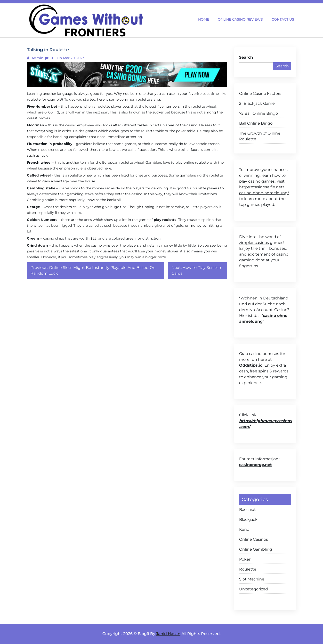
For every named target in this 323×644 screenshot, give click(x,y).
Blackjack (248, 519)
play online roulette (192, 162)
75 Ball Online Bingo (258, 113)
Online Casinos (254, 539)
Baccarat (247, 510)
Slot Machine (252, 579)
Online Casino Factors (260, 93)
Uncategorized (254, 589)
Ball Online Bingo (256, 123)
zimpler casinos (254, 243)
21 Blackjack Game (257, 103)
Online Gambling (256, 549)
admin (37, 58)
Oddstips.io (251, 365)
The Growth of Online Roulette (260, 136)
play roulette (165, 220)
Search (246, 57)
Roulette (248, 569)
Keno (244, 529)
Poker (245, 559)
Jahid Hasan (168, 634)
